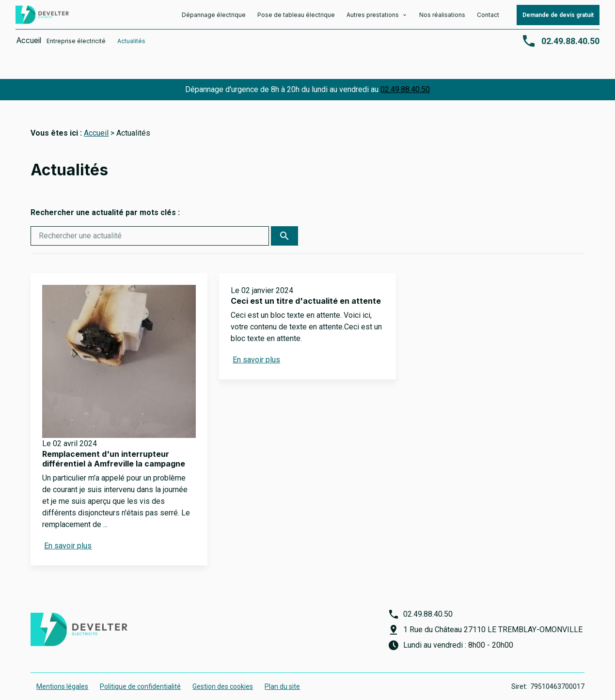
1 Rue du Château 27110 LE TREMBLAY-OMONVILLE (493, 618)
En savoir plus (68, 534)
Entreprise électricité (78, 44)
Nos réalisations (442, 18)
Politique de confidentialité (140, 675)
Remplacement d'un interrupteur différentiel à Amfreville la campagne (114, 447)
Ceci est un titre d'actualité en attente (306, 289)
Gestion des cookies (223, 675)
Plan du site (282, 675)
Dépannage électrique (214, 18)
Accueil (26, 44)
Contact (488, 18)
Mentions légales (62, 675)
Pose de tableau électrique (296, 18)
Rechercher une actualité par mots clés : (105, 201)
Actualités (133, 44)
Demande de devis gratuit (558, 18)
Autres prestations (373, 18)
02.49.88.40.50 (405, 78)
